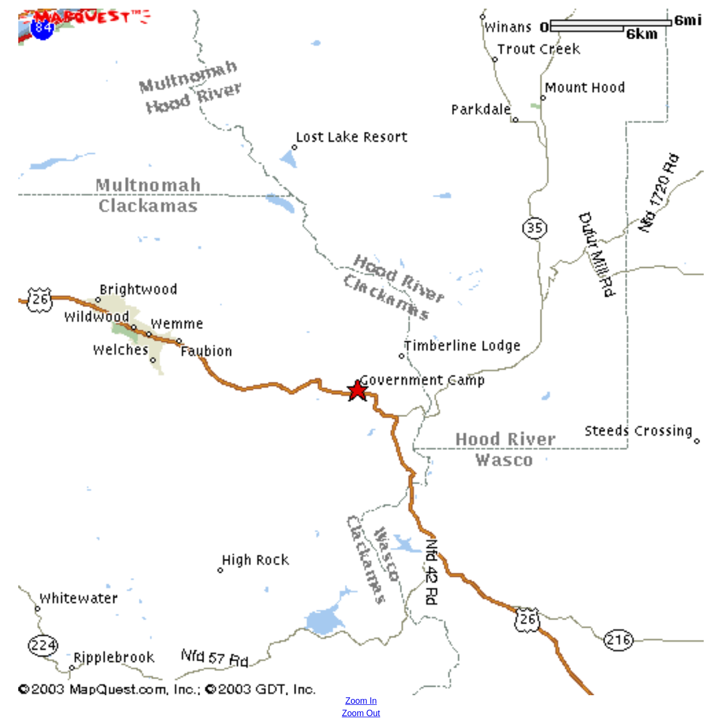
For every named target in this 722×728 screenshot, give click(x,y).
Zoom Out (361, 713)
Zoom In (361, 701)
